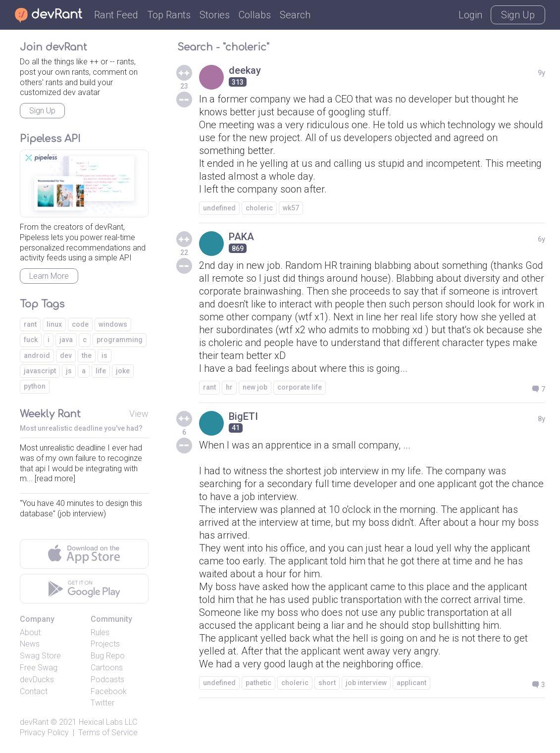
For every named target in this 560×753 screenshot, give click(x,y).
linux (54, 324)
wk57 (291, 208)
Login (470, 15)
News (30, 644)
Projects (105, 644)
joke (123, 371)
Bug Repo (108, 656)
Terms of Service (108, 732)
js (69, 371)
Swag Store (40, 656)
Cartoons (107, 668)
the (87, 355)
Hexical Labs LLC (108, 722)
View (139, 414)
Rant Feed (116, 15)
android (37, 355)
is (104, 355)
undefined (219, 208)
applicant (411, 683)
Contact (34, 691)
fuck (31, 340)
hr (229, 387)
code (80, 324)
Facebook (109, 691)
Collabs (255, 15)
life (101, 371)
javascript (40, 371)
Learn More (49, 276)
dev (66, 355)
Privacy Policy (44, 732)
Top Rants (169, 15)
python (35, 386)
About (30, 632)
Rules (100, 632)
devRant (34, 722)
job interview (366, 683)
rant (209, 387)
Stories (215, 15)
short (327, 683)
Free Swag (39, 668)
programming (120, 340)
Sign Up (518, 15)
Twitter (102, 703)
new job (255, 387)
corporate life (300, 387)
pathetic (258, 683)
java (66, 340)
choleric (259, 208)
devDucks (37, 679)
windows (113, 324)
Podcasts (107, 679)
